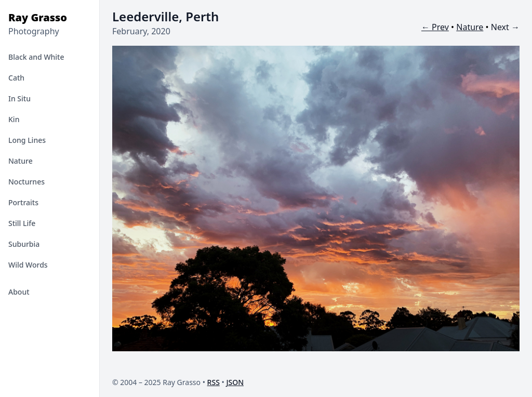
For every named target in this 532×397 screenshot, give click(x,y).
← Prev (435, 27)
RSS (214, 382)
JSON (235, 382)
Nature (21, 161)
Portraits (23, 202)
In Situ (19, 98)
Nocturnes (26, 182)
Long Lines (27, 140)
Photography (34, 31)
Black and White (36, 57)
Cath (16, 78)
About (19, 292)
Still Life (22, 223)
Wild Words (28, 265)
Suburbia (24, 244)
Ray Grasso (38, 17)
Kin (14, 119)
